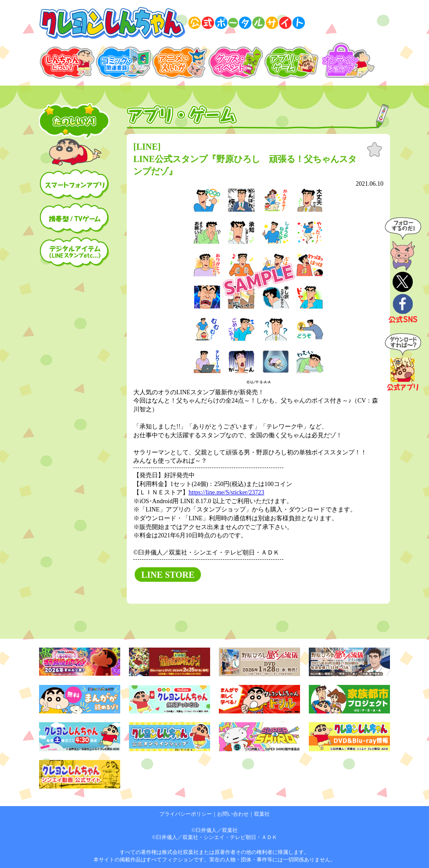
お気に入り (375, 150)
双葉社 (262, 814)
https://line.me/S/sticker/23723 (226, 492)
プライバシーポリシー (186, 814)
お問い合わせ (233, 814)
